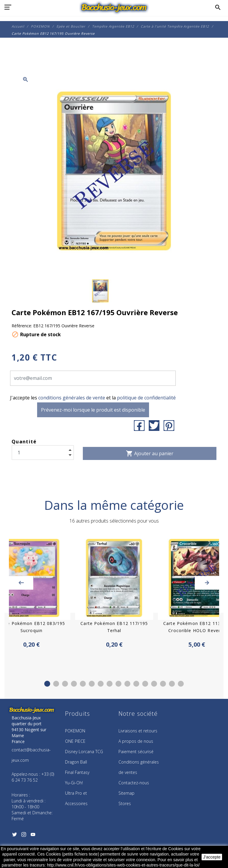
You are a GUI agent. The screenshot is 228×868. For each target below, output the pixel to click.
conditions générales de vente (72, 398)
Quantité (24, 442)
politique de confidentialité (146, 398)
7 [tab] (101, 684)
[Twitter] (14, 836)
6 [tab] (92, 684)
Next (207, 583)
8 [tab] (110, 684)
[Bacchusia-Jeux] (114, 7)
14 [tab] (163, 684)
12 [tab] (145, 684)
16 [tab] (181, 684)
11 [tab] (136, 684)
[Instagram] (24, 836)
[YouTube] (33, 836)
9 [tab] (118, 684)
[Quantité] (43, 453)
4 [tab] (74, 684)
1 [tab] (47, 684)
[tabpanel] (114, 594)
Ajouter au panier (150, 453)
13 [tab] (154, 684)
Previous (21, 583)
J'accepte (212, 857)
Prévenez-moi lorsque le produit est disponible (93, 410)
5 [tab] (83, 684)
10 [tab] (127, 684)
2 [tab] (56, 684)
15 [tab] (172, 684)
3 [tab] (65, 684)
